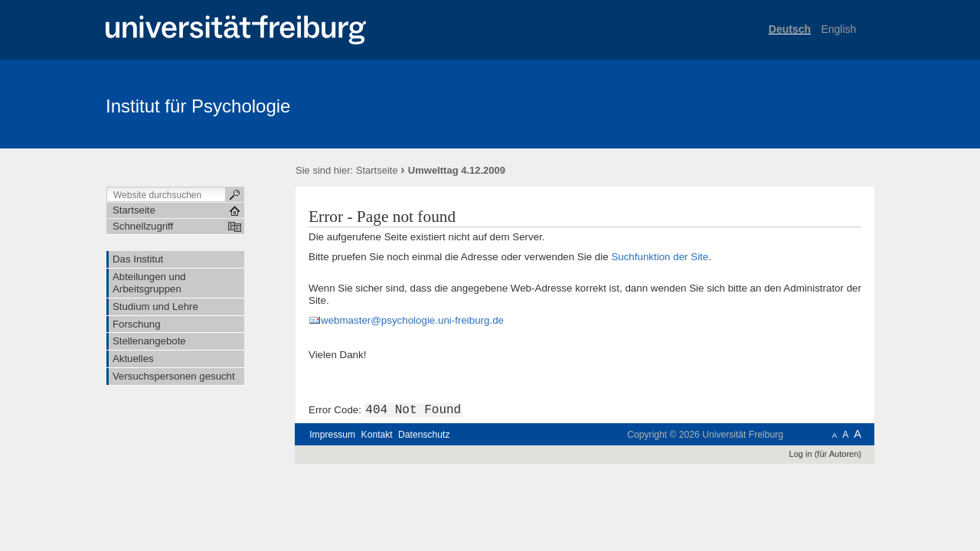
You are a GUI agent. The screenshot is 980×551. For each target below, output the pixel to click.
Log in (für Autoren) (825, 454)
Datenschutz (424, 435)
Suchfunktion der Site (660, 257)
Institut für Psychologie (198, 106)
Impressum (332, 435)
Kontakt (377, 435)
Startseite (377, 170)
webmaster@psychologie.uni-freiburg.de (412, 320)
